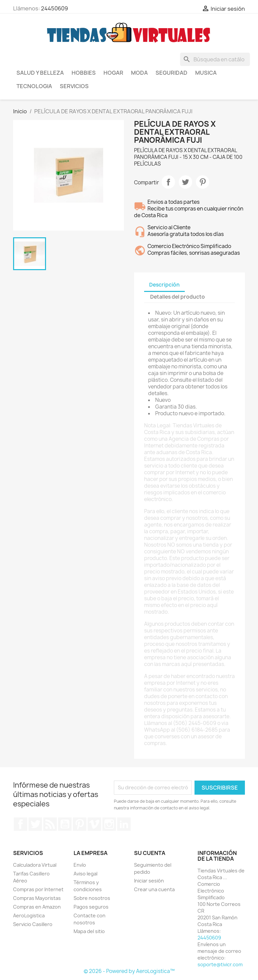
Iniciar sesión (149, 881)
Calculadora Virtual (35, 865)
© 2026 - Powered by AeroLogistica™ (129, 971)
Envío (80, 865)
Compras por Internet (38, 889)
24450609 (54, 8)
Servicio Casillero (33, 924)
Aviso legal (85, 874)
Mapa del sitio (89, 931)
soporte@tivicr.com (220, 964)
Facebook (20, 824)
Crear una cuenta (154, 889)
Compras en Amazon (37, 907)
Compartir (168, 182)
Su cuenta (150, 853)
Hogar (113, 73)
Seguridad (171, 73)
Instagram (109, 824)
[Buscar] (215, 59)
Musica (206, 73)
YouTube (65, 824)
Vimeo (94, 824)
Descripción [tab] (164, 285)
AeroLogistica (29, 915)
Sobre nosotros (92, 898)
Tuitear (185, 182)
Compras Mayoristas (37, 898)
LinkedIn (124, 824)
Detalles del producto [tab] (178, 297)
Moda (139, 73)
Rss (50, 824)
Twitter (35, 824)
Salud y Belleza (40, 73)
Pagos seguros (91, 907)
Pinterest (203, 182)
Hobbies (84, 73)
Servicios (74, 86)
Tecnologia (34, 86)
